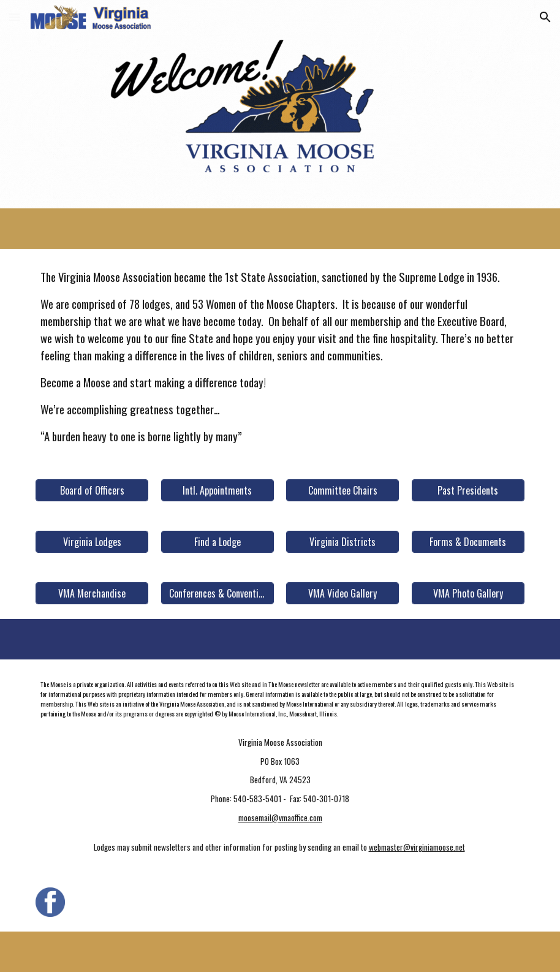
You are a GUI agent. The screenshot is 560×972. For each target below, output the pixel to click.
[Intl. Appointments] (218, 490)
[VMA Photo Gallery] (468, 593)
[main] (280, 357)
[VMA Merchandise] (92, 593)
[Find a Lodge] (218, 542)
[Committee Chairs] (342, 490)
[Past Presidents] (468, 490)
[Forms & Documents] (468, 542)
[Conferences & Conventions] (218, 593)
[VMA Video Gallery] (342, 593)
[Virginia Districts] (342, 542)
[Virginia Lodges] (92, 542)
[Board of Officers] (92, 490)
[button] (15, 17)
